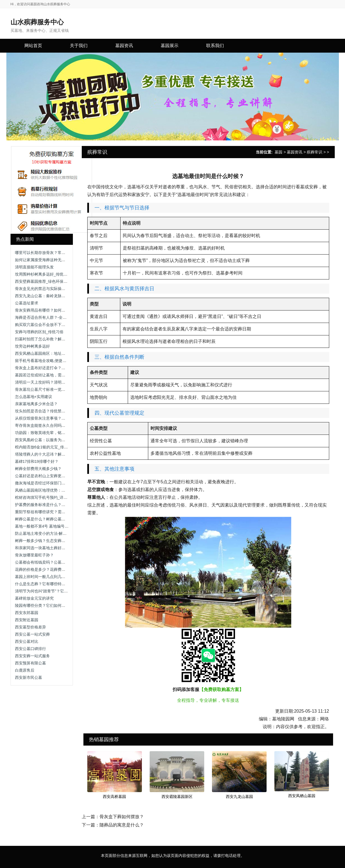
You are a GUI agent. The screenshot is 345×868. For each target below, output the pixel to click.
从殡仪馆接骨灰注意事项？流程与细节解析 (52, 418)
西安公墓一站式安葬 (32, 634)
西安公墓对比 (27, 641)
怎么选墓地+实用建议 (34, 397)
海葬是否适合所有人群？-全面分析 (45, 317)
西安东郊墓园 (27, 613)
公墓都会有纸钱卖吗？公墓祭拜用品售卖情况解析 (58, 562)
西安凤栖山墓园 (302, 796)
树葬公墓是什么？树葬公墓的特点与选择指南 (54, 519)
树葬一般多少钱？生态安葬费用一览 (46, 541)
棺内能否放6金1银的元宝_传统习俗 (45, 447)
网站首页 (33, 46)
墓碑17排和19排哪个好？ (37, 461)
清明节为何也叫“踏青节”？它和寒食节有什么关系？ (59, 591)
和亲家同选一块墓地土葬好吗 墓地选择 (48, 548)
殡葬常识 (315, 152)
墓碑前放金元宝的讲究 (34, 598)
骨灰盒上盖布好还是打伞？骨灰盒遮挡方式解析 (56, 368)
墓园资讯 (295, 152)
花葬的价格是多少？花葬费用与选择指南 (50, 569)
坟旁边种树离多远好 (32, 346)
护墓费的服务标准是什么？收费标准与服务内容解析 (60, 505)
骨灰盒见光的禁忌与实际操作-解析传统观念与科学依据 (62, 289)
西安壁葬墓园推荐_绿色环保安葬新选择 (49, 281)
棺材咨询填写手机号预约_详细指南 (45, 497)
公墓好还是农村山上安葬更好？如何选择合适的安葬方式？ (65, 476)
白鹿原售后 (25, 670)
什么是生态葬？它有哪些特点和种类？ (48, 584)
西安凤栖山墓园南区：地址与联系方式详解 (52, 353)
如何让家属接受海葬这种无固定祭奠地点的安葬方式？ (62, 260)
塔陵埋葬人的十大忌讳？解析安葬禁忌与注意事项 (58, 454)
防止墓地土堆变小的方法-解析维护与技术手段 (54, 533)
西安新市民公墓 (29, 677)
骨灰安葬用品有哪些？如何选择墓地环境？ (52, 310)
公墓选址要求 (27, 303)
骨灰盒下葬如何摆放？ (122, 817)
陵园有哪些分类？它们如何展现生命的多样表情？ (58, 605)
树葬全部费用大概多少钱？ (38, 469)
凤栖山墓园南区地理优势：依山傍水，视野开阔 (56, 490)
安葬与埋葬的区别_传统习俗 (39, 332)
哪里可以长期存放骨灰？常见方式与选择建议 (54, 253)
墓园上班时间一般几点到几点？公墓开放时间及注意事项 (63, 577)
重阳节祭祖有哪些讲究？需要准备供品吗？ (52, 512)
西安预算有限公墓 (30, 663)
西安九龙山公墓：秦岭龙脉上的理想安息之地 (54, 296)
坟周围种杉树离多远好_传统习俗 (43, 274)
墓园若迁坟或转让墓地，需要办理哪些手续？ (54, 375)
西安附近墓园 (27, 620)
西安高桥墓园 (114, 797)
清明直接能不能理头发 (34, 267)
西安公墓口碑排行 (30, 649)
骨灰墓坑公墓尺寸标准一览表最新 (44, 389)
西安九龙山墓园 (239, 797)
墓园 (278, 152)
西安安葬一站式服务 (32, 656)
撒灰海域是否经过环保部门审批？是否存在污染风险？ (62, 483)
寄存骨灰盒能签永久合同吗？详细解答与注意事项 (58, 425)
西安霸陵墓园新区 (177, 797)
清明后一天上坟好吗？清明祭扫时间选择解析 (54, 382)
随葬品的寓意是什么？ (122, 825)
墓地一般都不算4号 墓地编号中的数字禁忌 (52, 526)
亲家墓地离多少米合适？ (36, 404)
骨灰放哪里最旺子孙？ (34, 555)
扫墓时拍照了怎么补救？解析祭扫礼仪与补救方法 (58, 339)
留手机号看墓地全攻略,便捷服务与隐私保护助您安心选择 (64, 361)
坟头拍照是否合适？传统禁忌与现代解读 (50, 411)
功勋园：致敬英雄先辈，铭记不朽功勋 (48, 433)
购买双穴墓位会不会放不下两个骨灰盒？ (50, 325)
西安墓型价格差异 (30, 627)
